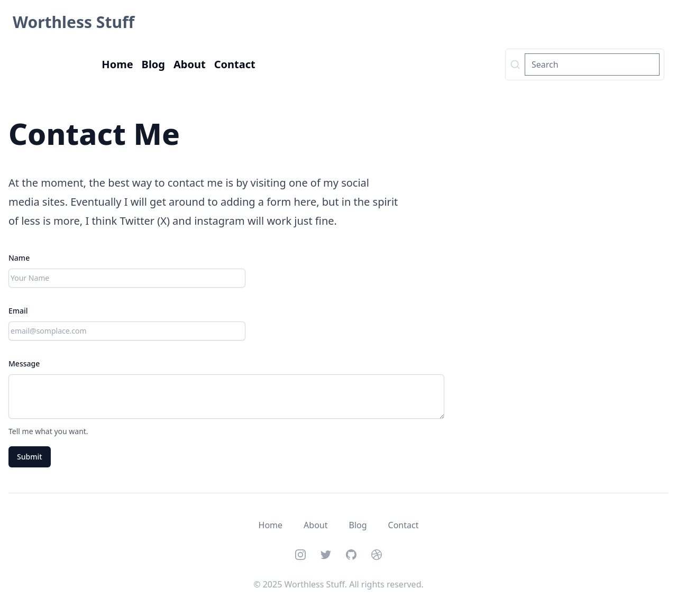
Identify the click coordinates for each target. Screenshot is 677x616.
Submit (30, 457)
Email (18, 311)
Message (24, 364)
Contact (235, 64)
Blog (153, 64)
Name (19, 258)
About (190, 64)
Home (117, 64)
